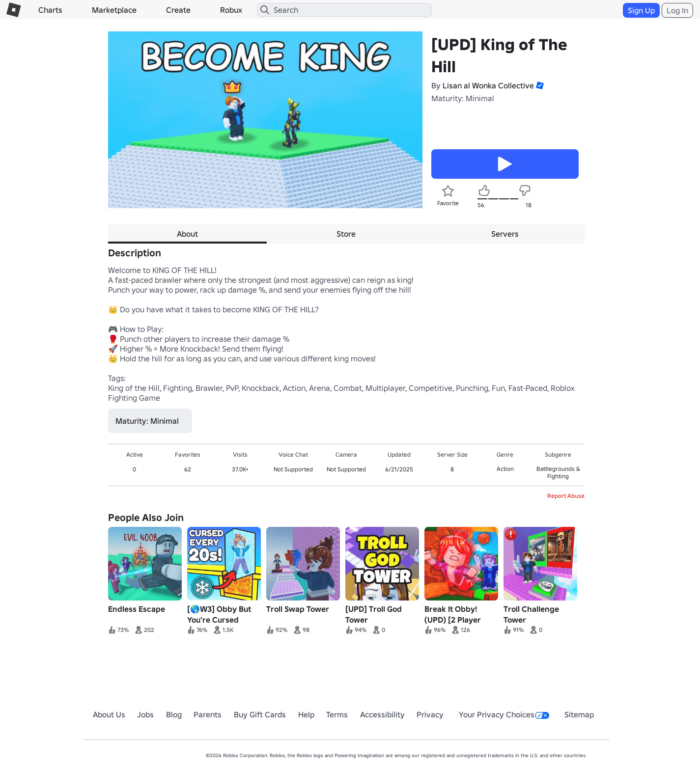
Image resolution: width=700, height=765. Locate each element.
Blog (174, 714)
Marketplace (114, 10)
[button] (539, 85)
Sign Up (641, 10)
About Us (109, 714)
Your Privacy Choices (504, 714)
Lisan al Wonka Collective (488, 85)
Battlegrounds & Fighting (558, 472)
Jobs (145, 714)
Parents (208, 714)
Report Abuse (566, 496)
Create (178, 10)
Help (306, 714)
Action (505, 469)
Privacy (430, 714)
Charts (50, 10)
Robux (231, 10)
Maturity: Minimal (463, 98)
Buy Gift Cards (260, 714)
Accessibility (382, 714)
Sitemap (579, 714)
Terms (337, 714)
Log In (677, 10)
